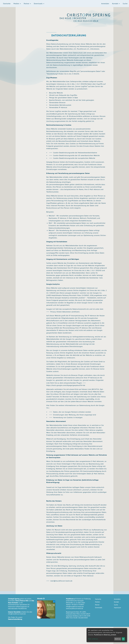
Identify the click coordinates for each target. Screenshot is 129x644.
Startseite (7, 4)
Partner (27, 4)
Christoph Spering (89, 15)
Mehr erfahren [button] (93, 639)
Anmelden (105, 4)
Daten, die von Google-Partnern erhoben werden (72, 412)
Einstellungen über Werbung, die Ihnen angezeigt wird (75, 415)
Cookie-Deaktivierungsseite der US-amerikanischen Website (76, 155)
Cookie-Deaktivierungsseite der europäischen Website (74, 158)
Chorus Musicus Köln (89, 21)
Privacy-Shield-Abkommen (61, 312)
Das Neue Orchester (89, 18)
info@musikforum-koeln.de (17, 614)
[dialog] (107, 635)
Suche (125, 4)
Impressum (117, 608)
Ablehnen (118, 639)
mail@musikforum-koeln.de (61, 581)
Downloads (39, 4)
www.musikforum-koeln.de (75, 608)
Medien (17, 4)
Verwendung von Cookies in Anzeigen (68, 417)
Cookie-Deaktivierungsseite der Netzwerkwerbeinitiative (75, 153)
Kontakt (116, 4)
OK (123, 639)
